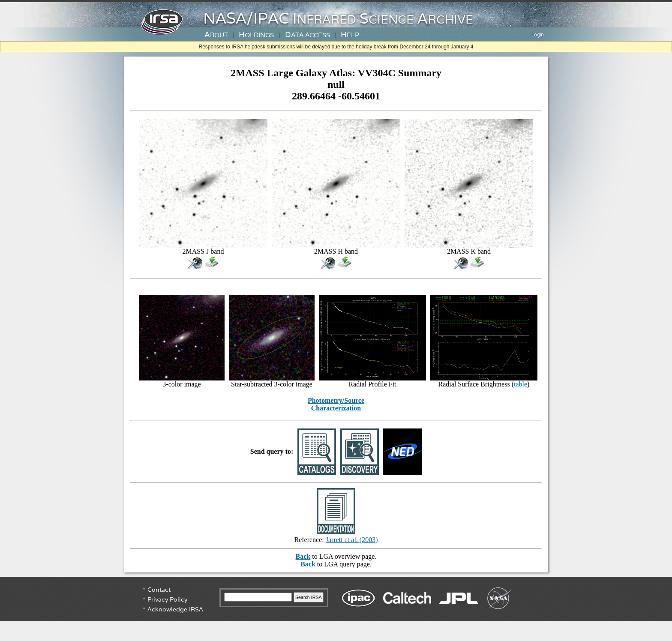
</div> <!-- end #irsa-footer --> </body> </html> (336, 609)
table (520, 384)
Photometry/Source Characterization (336, 404)
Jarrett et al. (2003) (352, 540)
